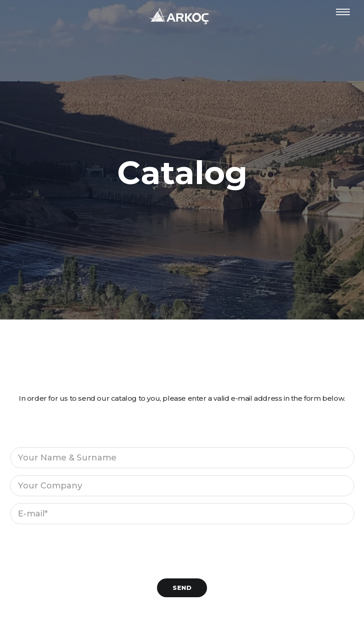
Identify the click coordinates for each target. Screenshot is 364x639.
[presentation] (80, 549)
